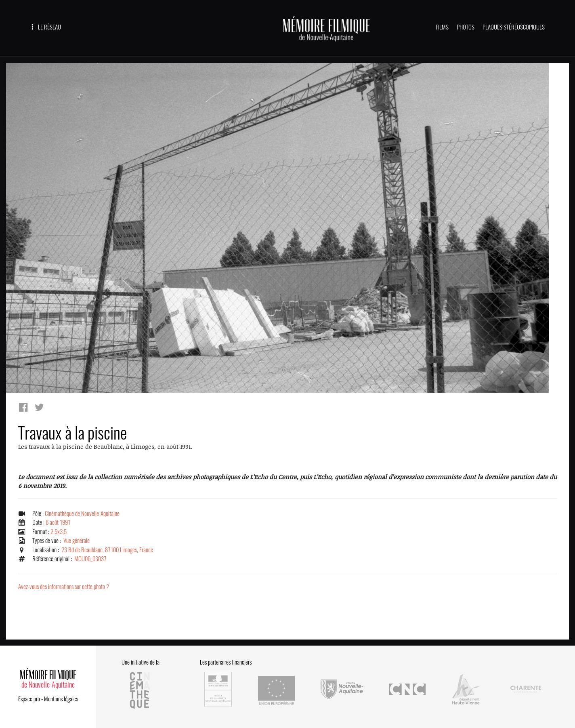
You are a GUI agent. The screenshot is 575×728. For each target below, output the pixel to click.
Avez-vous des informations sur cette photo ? (64, 587)
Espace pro (29, 699)
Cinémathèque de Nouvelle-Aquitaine (82, 513)
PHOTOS (466, 27)
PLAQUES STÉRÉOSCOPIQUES (514, 27)
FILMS (442, 27)
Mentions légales (61, 699)
